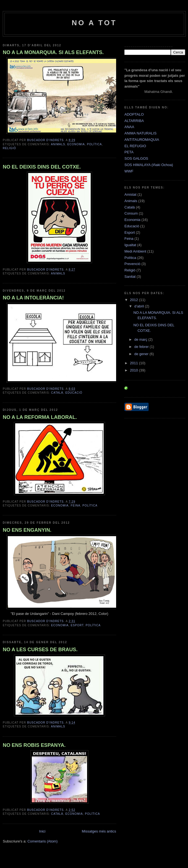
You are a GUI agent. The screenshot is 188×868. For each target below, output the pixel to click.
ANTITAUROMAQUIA (142, 140)
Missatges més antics (99, 831)
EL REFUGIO (135, 146)
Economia (76, 144)
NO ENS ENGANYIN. (27, 530)
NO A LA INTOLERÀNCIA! (33, 298)
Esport (77, 625)
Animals (58, 144)
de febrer (142, 347)
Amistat (130, 194)
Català (57, 393)
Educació (74, 393)
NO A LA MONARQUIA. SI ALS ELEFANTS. (53, 52)
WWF (129, 171)
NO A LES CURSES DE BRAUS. (40, 650)
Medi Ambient (135, 251)
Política (94, 144)
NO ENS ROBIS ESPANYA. (34, 745)
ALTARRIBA (134, 121)
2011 (135, 363)
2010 (135, 370)
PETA (129, 152)
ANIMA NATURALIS (140, 133)
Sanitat (130, 277)
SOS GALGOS (136, 158)
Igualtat (130, 245)
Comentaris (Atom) (42, 841)
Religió (9, 148)
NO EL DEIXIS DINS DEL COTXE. (42, 167)
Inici (42, 831)
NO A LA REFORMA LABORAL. (40, 417)
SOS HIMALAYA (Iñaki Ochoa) (149, 165)
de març (141, 339)
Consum (131, 213)
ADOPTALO (134, 114)
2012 (135, 300)
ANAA (129, 127)
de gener (142, 354)
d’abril (140, 306)
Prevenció (132, 264)
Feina (76, 506)
